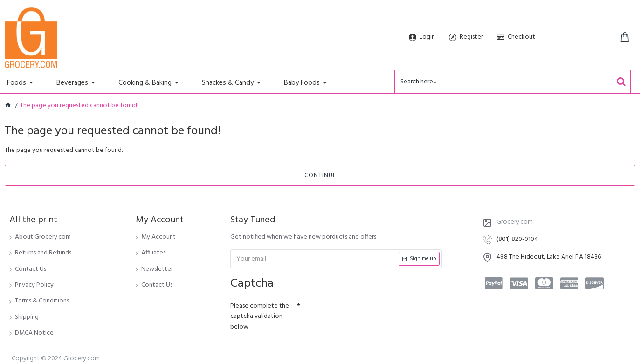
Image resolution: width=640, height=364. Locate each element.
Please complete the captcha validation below (260, 316)
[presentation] (365, 315)
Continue (320, 175)
